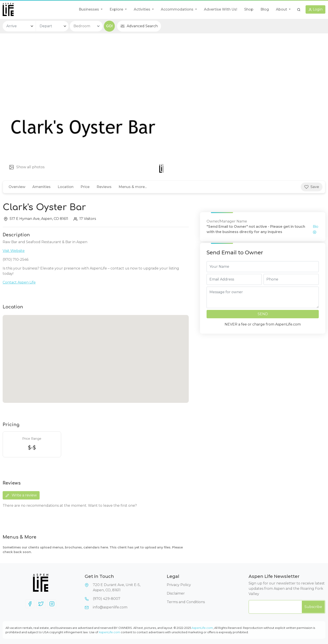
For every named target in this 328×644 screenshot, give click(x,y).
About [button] (282, 9)
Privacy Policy (179, 585)
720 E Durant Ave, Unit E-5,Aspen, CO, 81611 (117, 587)
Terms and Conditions (186, 602)
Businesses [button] (89, 9)
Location (66, 187)
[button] (299, 9)
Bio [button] (316, 229)
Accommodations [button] (178, 9)
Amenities (41, 187)
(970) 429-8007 (107, 599)
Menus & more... (133, 187)
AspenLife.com (202, 628)
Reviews (104, 187)
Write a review (21, 495)
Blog (265, 9)
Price (85, 187)
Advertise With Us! (221, 9)
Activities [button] (142, 9)
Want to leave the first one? (112, 506)
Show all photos (27, 167)
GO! (109, 26)
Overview (17, 187)
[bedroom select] (86, 26)
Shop (249, 9)
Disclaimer (176, 593)
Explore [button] (117, 9)
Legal (173, 576)
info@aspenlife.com (110, 607)
